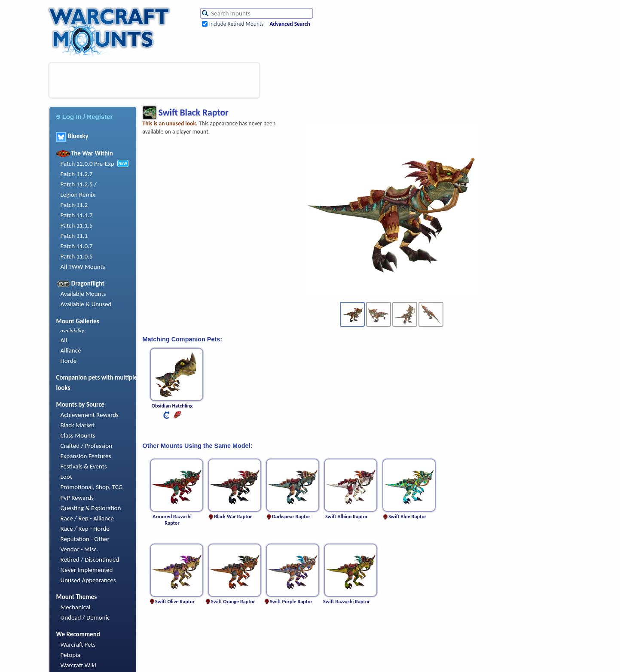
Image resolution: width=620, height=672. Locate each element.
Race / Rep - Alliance (87, 518)
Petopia (70, 655)
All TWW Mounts (83, 267)
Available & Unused (86, 304)
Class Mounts (78, 435)
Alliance (71, 350)
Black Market (78, 425)
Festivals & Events (84, 466)
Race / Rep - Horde (85, 529)
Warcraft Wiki (78, 665)
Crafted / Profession (87, 446)
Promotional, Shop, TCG (92, 487)
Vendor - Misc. (79, 549)
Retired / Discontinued (90, 559)
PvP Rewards (77, 498)
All (64, 340)
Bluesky (72, 136)
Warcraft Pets (78, 645)
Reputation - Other (85, 539)
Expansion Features (86, 456)
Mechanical (76, 607)
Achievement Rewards (90, 415)
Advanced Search (290, 24)
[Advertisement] (154, 80)
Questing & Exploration (91, 508)
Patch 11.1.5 (77, 225)
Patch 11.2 (74, 205)
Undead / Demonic (85, 617)
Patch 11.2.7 (77, 174)
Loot (66, 477)
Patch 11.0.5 (77, 256)
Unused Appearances (88, 580)
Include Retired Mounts (237, 24)
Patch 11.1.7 (77, 215)
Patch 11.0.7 (77, 246)
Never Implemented (87, 570)
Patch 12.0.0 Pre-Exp (87, 164)
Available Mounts (83, 294)
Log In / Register (85, 117)
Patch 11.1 (74, 236)
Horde (69, 361)
